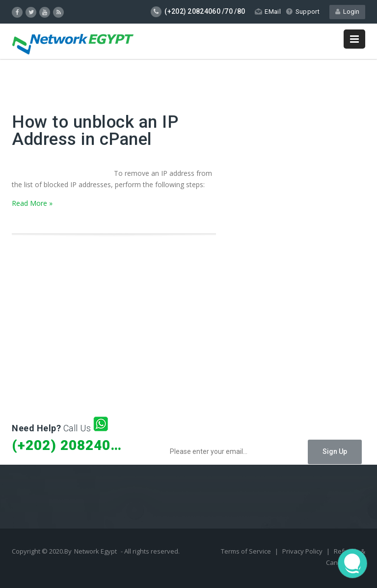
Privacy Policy (303, 551)
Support (303, 12)
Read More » (32, 203)
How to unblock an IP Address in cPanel (95, 131)
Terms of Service (247, 551)
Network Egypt (95, 551)
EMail (268, 12)
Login (347, 12)
